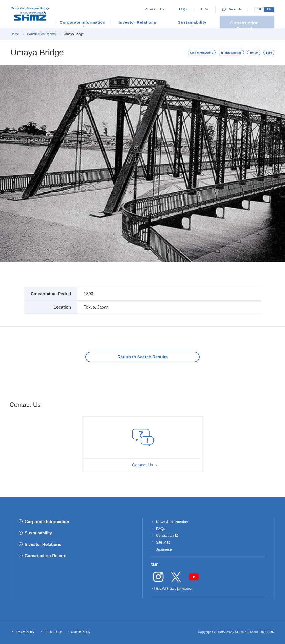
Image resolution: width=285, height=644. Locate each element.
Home (15, 34)
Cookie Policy (81, 632)
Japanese (164, 549)
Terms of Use (53, 632)
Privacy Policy (24, 632)
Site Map (163, 542)
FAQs (183, 9)
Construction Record (41, 34)
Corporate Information (47, 522)
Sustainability (38, 533)
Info (205, 9)
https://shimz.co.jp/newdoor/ (174, 589)
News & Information (172, 522)
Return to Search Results (142, 357)
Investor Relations (43, 544)
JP (259, 9)
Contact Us (155, 9)
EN (269, 9)
